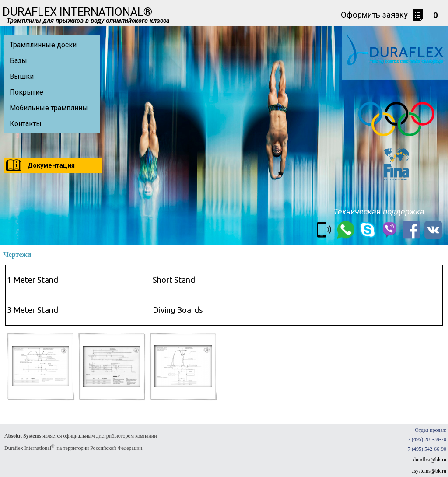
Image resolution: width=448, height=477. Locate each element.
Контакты (26, 124)
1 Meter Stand (33, 280)
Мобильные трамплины (49, 108)
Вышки (22, 76)
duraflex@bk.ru (430, 459)
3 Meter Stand (33, 310)
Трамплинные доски (43, 45)
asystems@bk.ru (429, 471)
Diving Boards (178, 310)
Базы (18, 61)
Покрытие (26, 92)
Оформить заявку (374, 15)
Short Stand (174, 280)
